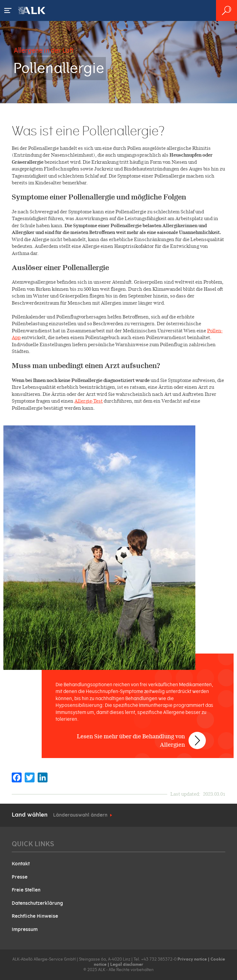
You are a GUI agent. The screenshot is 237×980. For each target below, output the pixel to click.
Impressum (25, 929)
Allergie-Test (89, 401)
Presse (20, 877)
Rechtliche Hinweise (35, 916)
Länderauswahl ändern (80, 815)
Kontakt (21, 864)
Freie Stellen (26, 890)
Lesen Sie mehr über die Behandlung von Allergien (131, 740)
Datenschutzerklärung (37, 903)
